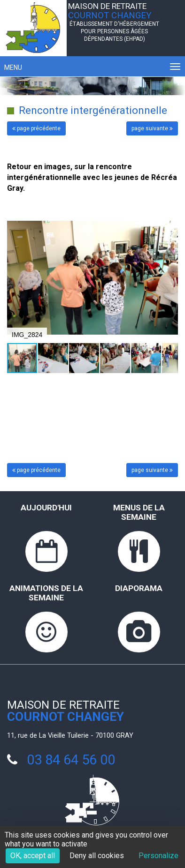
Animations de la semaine (46, 593)
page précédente (36, 128)
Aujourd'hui (46, 508)
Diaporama (139, 588)
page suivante (152, 128)
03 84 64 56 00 (71, 760)
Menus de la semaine (139, 512)
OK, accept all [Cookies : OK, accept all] (33, 856)
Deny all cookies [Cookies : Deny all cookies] (97, 856)
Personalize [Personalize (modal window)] (158, 856)
